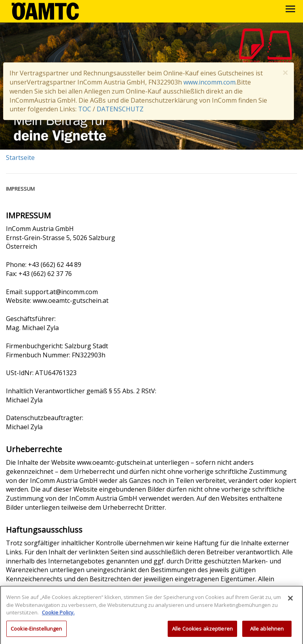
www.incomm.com (209, 82)
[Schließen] (290, 601)
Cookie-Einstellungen (36, 631)
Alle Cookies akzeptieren (202, 631)
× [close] (285, 73)
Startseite (20, 158)
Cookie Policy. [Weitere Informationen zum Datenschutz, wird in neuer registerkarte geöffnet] (58, 615)
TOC (85, 109)
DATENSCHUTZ (120, 109)
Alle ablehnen (267, 631)
